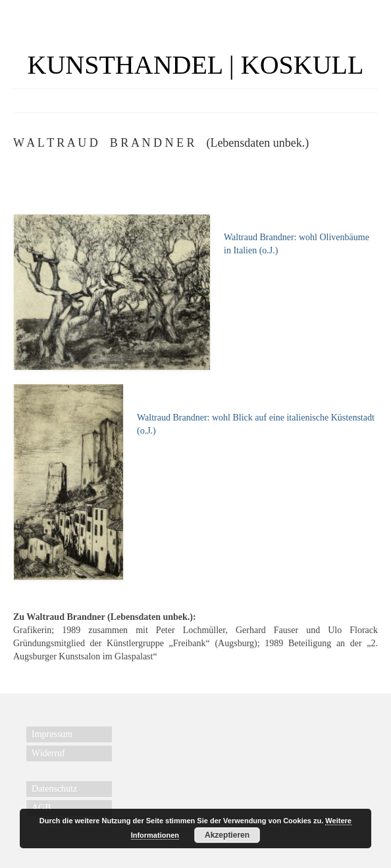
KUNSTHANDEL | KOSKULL (196, 65)
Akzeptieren (227, 835)
